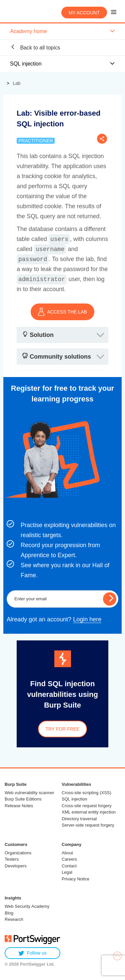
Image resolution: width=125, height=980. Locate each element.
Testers (12, 859)
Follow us (32, 953)
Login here (87, 619)
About (67, 853)
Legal (67, 872)
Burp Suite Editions (23, 799)
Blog (9, 913)
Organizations (18, 853)
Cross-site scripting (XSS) (86, 793)
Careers (69, 859)
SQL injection (74, 799)
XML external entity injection (89, 812)
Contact (69, 866)
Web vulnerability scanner (29, 793)
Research (14, 919)
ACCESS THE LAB (62, 312)
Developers (16, 866)
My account (84, 13)
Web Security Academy (27, 906)
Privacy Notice (75, 879)
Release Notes (19, 806)
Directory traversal (79, 819)
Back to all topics (35, 47)
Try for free (62, 729)
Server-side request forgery (88, 825)
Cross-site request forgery (87, 806)
